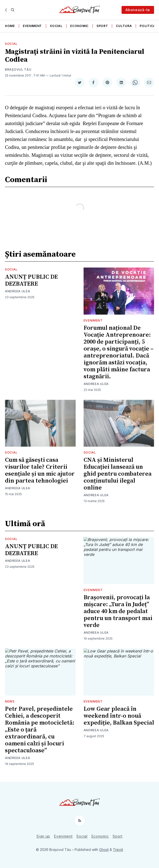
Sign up (43, 836)
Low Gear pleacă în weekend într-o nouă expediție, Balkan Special (119, 716)
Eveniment (32, 26)
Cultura (124, 26)
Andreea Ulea (17, 291)
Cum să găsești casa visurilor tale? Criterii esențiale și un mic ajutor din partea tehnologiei (40, 470)
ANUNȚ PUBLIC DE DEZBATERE (31, 280)
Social (56, 26)
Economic (79, 26)
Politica (148, 26)
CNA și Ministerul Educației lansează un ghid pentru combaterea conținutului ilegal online (118, 474)
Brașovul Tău (18, 69)
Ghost (104, 850)
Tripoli (118, 850)
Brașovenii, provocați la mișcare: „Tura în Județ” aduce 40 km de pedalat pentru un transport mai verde (118, 611)
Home (10, 26)
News (10, 701)
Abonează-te (138, 10)
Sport (102, 26)
